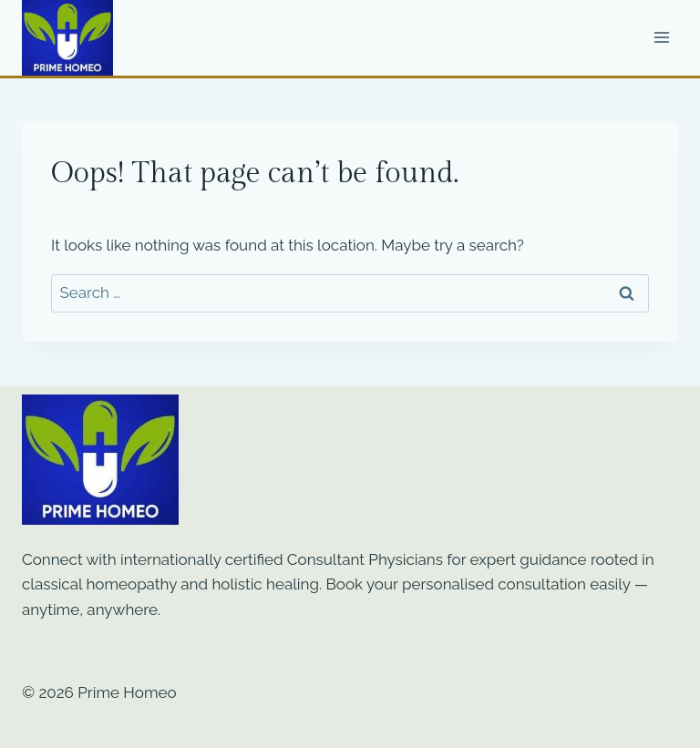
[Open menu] (661, 38)
